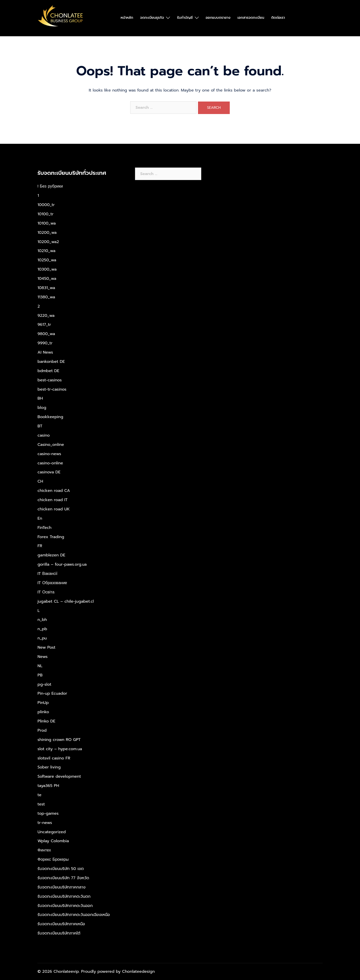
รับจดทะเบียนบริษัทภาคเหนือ (61, 924)
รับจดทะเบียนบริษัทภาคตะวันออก (65, 906)
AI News (45, 352)
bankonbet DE (51, 362)
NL (40, 666)
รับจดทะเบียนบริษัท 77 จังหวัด (63, 878)
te (39, 795)
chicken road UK (54, 509)
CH (40, 481)
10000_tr (46, 205)
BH (40, 398)
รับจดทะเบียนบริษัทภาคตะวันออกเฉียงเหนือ (74, 915)
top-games (48, 813)
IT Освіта (46, 592)
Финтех (44, 850)
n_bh (42, 620)
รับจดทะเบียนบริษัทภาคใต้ (59, 933)
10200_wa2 (48, 242)
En (40, 518)
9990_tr (45, 343)
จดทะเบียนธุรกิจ (152, 18)
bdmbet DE (48, 371)
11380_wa (46, 297)
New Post (46, 647)
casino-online (50, 463)
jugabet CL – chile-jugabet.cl (66, 601)
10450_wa (47, 279)
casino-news (49, 454)
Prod (42, 730)
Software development (59, 776)
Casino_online (51, 445)
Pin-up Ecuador (52, 693)
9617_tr (44, 325)
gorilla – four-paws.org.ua (62, 564)
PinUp (43, 703)
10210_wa (46, 251)
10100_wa (47, 223)
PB (40, 675)
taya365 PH (48, 786)
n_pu (42, 638)
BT (40, 426)
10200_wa (47, 233)
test (41, 804)
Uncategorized (52, 832)
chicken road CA (54, 491)
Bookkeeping (50, 417)
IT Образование (52, 583)
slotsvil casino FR (54, 758)
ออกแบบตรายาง (218, 18)
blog (42, 408)
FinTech (44, 528)
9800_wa (46, 334)
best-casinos (50, 380)
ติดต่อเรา (278, 18)
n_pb (42, 629)
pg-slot (44, 684)
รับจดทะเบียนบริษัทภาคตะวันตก (64, 896)
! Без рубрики (50, 186)
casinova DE (49, 472)
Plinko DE (46, 721)
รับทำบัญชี (185, 18)
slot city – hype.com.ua (60, 749)
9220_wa (46, 316)
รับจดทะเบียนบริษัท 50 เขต (61, 869)
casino (44, 435)
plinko (43, 712)
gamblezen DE (51, 555)
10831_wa (46, 288)
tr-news (45, 823)
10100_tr (45, 214)
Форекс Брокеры (53, 859)
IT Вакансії (47, 574)
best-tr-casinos (52, 389)
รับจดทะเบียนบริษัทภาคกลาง (61, 887)
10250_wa (47, 260)
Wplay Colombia (53, 841)
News (42, 657)
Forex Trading (51, 537)
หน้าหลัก (127, 18)
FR (40, 546)
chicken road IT (52, 500)
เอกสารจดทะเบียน (251, 18)
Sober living (49, 767)
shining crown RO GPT (59, 740)
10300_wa (47, 269)
